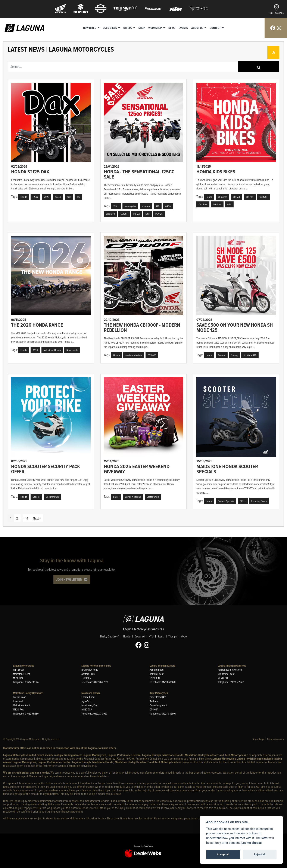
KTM (151, 636)
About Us (198, 28)
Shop (142, 28)
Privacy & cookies (275, 739)
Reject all (260, 854)
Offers (128, 28)
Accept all (223, 854)
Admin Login (259, 739)
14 (27, 518)
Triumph (173, 636)
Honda (127, 636)
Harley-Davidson (110, 636)
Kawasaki (140, 636)
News (172, 28)
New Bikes (90, 28)
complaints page (181, 818)
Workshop (156, 28)
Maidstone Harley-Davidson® (28, 693)
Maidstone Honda (91, 693)
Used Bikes (110, 28)
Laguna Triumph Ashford (162, 666)
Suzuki (161, 636)
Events (183, 28)
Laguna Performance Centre (96, 666)
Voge (184, 636)
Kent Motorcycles (159, 693)
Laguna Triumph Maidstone (232, 666)
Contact (216, 28)
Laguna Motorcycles (24, 666)
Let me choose (252, 843)
